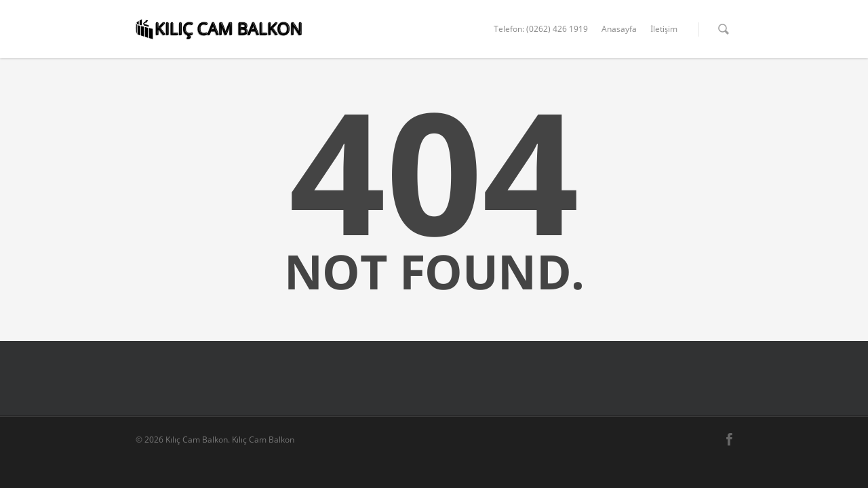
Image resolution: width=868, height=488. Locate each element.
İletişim (664, 29)
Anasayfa (619, 29)
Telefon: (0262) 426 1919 (541, 29)
